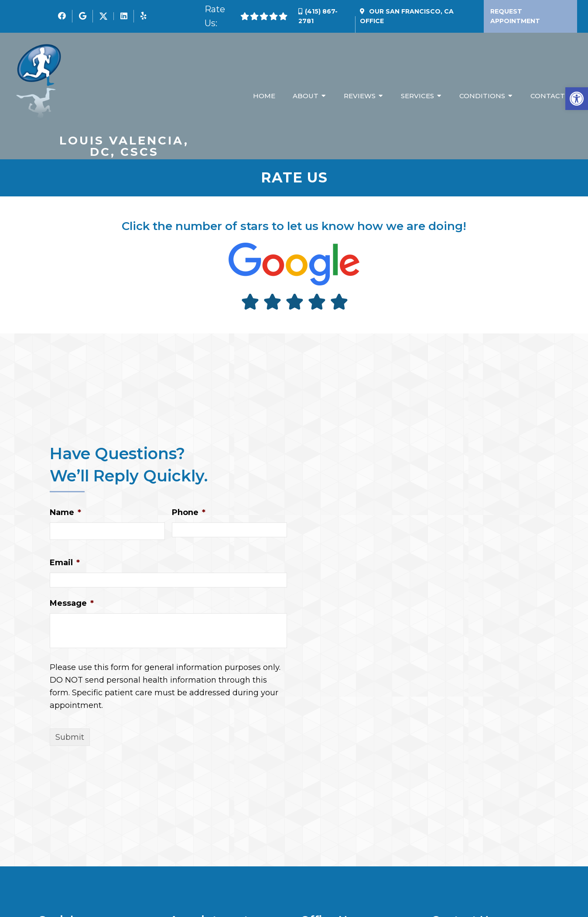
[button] (577, 99)
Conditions (482, 96)
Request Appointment (515, 16)
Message (72, 604)
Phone (189, 513)
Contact (548, 96)
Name (65, 513)
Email (65, 563)
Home (264, 96)
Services (417, 96)
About (306, 96)
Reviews (360, 96)
